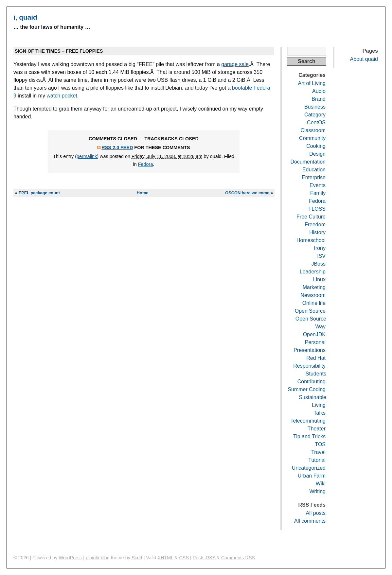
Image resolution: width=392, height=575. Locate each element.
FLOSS (317, 209)
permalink (87, 156)
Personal (315, 342)
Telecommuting (308, 421)
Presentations (310, 350)
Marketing (314, 287)
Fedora (146, 164)
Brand (319, 99)
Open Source (310, 311)
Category (315, 115)
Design (317, 154)
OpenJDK (314, 334)
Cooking (316, 146)
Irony (320, 248)
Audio (319, 91)
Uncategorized (309, 468)
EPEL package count (39, 193)
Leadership (313, 272)
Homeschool (311, 240)
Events (318, 185)
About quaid (364, 59)
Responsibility (309, 366)
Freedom (315, 225)
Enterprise (314, 177)
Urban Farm (312, 476)
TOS (320, 444)
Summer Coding (307, 389)
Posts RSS (204, 558)
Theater (317, 429)
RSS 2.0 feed (117, 148)
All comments (310, 521)
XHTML (166, 558)
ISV (321, 256)
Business (315, 107)
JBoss (318, 264)
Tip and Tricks (309, 436)
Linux (319, 279)
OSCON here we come (247, 193)
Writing (318, 491)
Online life (314, 303)
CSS (184, 558)
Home (143, 193)
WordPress (70, 558)
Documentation (308, 162)
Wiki (321, 484)
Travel (318, 452)
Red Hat (316, 358)
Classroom (313, 130)
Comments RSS (238, 558)
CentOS (316, 122)
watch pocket (62, 96)
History (317, 232)
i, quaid (25, 17)
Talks (320, 413)
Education (314, 170)
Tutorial (317, 460)
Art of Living (312, 83)
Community (312, 138)
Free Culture (311, 217)
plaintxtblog (98, 558)
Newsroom (313, 295)
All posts (316, 513)
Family (318, 193)
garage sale (235, 64)
